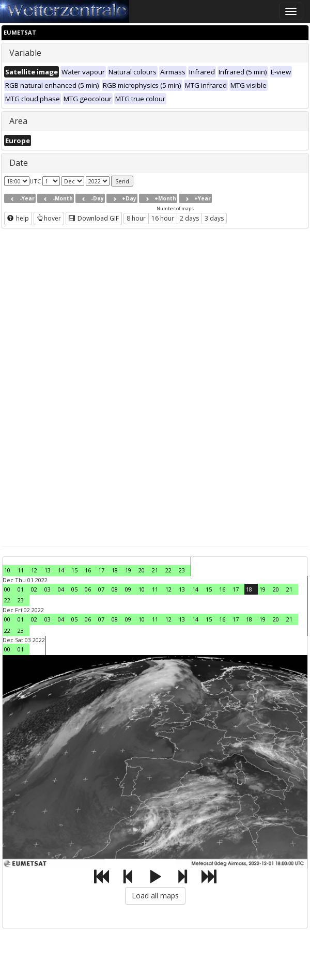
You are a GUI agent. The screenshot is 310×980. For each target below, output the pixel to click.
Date (19, 163)
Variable (25, 53)
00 (7, 589)
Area (18, 121)
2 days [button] (189, 218)
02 (34, 589)
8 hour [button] (136, 218)
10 (7, 570)
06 (88, 589)
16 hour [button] (163, 218)
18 (115, 570)
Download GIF (94, 218)
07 (101, 589)
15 (74, 570)
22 (168, 570)
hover (49, 218)
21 (155, 570)
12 (34, 570)
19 (128, 570)
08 (115, 589)
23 (182, 570)
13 (48, 570)
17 (101, 570)
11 (21, 570)
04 (61, 589)
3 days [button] (214, 218)
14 (61, 570)
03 (48, 589)
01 (21, 589)
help (18, 218)
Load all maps (155, 896)
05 (74, 589)
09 (128, 589)
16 (88, 570)
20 (142, 570)
